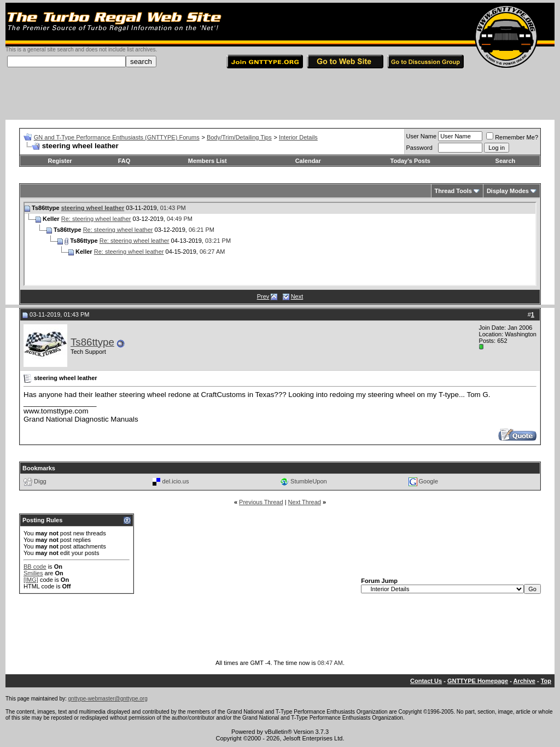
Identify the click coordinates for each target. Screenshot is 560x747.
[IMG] (31, 580)
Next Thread (305, 502)
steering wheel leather (93, 208)
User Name (422, 136)
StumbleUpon (309, 481)
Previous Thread (261, 502)
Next (297, 296)
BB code (35, 567)
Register (60, 161)
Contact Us (426, 681)
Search (506, 161)
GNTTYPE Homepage (478, 681)
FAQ (124, 161)
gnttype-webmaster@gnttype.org (108, 699)
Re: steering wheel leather (96, 219)
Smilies (33, 573)
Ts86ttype (92, 342)
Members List (208, 161)
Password (419, 148)
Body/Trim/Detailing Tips (239, 137)
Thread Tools (453, 191)
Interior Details (298, 137)
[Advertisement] (280, 95)
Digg (40, 481)
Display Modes (508, 191)
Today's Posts (410, 161)
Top (546, 681)
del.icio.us (176, 481)
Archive (524, 681)
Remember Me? (512, 137)
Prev (263, 296)
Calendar (308, 161)
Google (428, 481)
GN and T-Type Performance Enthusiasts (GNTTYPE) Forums (117, 137)
